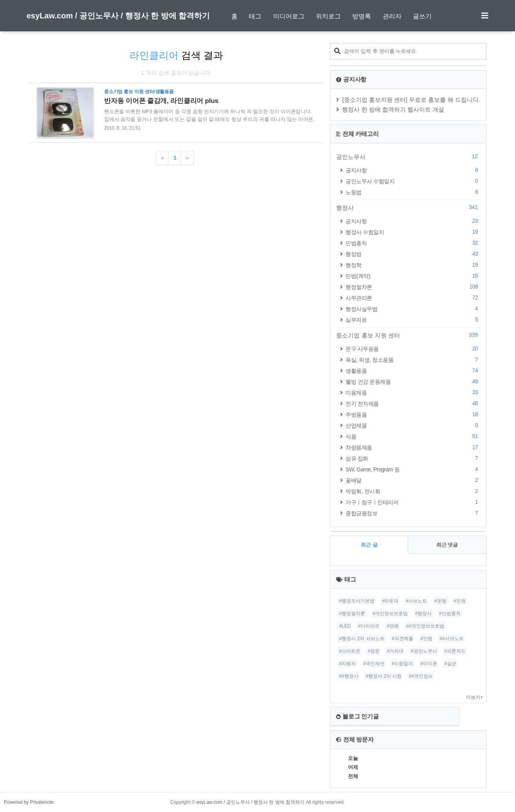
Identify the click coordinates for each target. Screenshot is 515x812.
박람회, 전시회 (413, 491)
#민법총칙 (450, 614)
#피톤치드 (455, 651)
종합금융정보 (413, 513)
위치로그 (328, 16)
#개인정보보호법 (390, 614)
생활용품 (413, 371)
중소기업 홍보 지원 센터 (408, 335)
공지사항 (413, 170)
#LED (345, 626)
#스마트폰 (350, 651)
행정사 (408, 208)
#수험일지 (402, 664)
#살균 (450, 664)
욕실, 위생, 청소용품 (413, 360)
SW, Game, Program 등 (413, 469)
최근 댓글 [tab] (447, 545)
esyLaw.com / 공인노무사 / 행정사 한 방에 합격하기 (118, 16)
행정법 (413, 254)
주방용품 (413, 414)
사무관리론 (413, 298)
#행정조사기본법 (357, 601)
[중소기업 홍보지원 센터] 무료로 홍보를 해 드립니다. (411, 100)
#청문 (374, 651)
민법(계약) (413, 276)
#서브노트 (417, 601)
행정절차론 (413, 287)
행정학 (413, 265)
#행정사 (424, 614)
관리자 (392, 16)
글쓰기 (422, 16)
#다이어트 (369, 626)
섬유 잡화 (413, 458)
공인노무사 (408, 157)
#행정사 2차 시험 (384, 676)
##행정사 (348, 676)
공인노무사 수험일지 (413, 181)
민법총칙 (413, 243)
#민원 (460, 601)
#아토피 (390, 601)
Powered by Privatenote (29, 802)
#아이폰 (429, 664)
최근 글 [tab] (369, 545)
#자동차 (347, 664)
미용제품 (413, 392)
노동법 (413, 192)
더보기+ (474, 697)
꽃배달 (413, 480)
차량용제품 (413, 447)
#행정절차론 (352, 614)
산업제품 (413, 425)
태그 (255, 16)
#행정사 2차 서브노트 (362, 639)
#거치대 (395, 651)
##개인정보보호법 (425, 626)
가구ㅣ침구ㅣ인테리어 (413, 502)
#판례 (393, 626)
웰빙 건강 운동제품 (413, 382)
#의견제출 (402, 639)
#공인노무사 (424, 651)
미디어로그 (289, 16)
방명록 (362, 16)
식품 (413, 436)
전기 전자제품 (413, 403)
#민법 (426, 639)
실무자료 (413, 320)
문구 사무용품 (413, 349)
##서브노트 (451, 639)
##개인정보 (421, 676)
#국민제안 (374, 664)
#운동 (440, 601)
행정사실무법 (413, 309)
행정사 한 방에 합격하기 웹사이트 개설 (393, 109)
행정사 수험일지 (413, 232)
